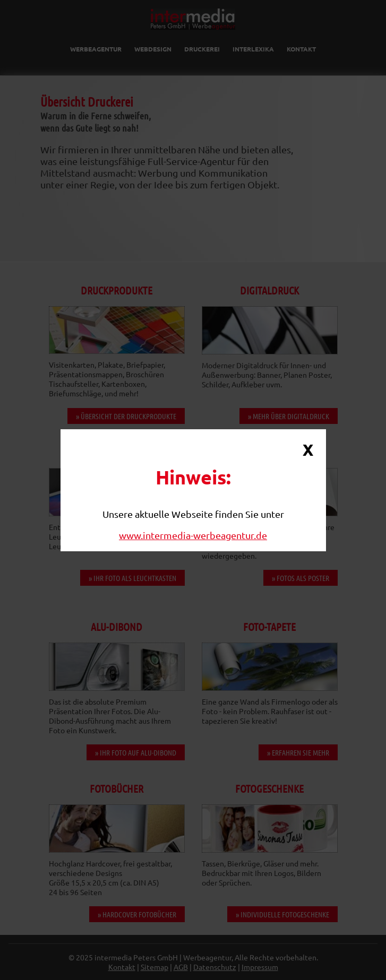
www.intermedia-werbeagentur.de (193, 535)
